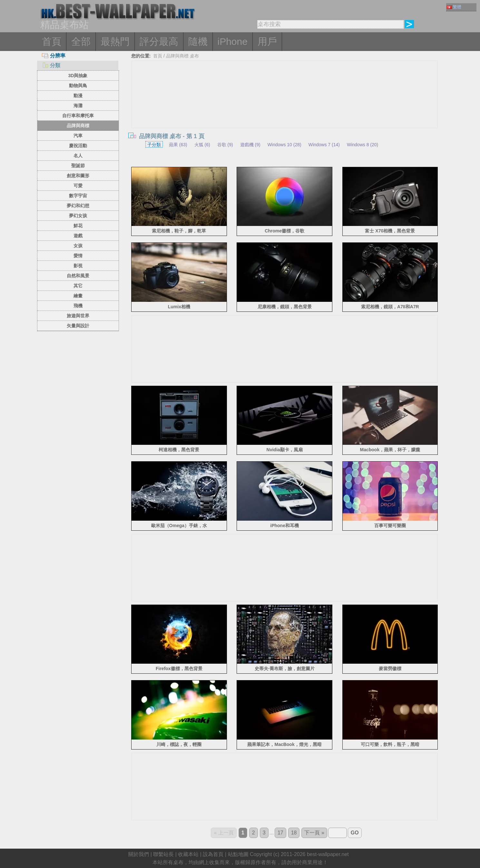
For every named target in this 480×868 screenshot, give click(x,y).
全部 (81, 41)
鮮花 (78, 226)
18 (294, 833)
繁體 (454, 7)
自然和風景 (78, 276)
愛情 (78, 256)
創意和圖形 (78, 176)
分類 (51, 65)
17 (280, 833)
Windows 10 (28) (284, 145)
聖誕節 (78, 166)
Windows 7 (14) (324, 145)
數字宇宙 (78, 196)
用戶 (267, 41)
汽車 (78, 136)
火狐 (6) (202, 145)
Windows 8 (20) (362, 145)
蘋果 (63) (178, 145)
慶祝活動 (78, 146)
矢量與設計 (78, 326)
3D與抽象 (78, 76)
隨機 (198, 41)
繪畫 (78, 296)
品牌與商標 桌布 (182, 56)
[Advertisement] (285, 364)
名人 (78, 156)
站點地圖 (238, 854)
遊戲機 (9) (250, 145)
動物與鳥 (78, 86)
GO (355, 833)
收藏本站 (188, 854)
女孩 (78, 246)
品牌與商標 (78, 126)
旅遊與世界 (78, 316)
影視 (78, 266)
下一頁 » (314, 833)
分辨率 (54, 56)
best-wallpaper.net (328, 854)
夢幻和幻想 (78, 206)
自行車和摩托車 (78, 116)
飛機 (78, 306)
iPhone (233, 41)
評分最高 (159, 41)
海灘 (78, 106)
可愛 (78, 186)
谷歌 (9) (225, 145)
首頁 (52, 41)
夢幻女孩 (78, 216)
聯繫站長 (163, 854)
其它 (78, 286)
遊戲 (78, 236)
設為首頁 (213, 854)
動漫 (78, 96)
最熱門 (115, 41)
